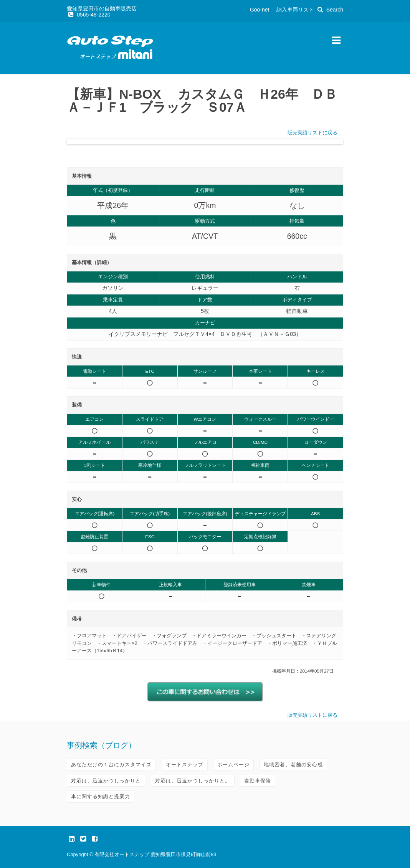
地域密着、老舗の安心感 (293, 765)
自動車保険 (258, 781)
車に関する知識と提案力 (101, 796)
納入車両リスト (295, 10)
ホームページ (233, 765)
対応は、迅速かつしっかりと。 (193, 781)
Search (330, 10)
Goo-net (260, 10)
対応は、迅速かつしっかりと (106, 781)
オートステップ (185, 765)
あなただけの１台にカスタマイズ (111, 765)
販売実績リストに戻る (312, 133)
